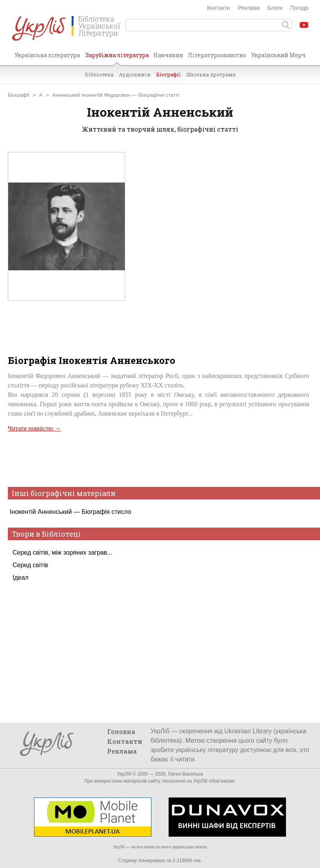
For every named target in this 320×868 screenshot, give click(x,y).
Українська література (47, 55)
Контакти (218, 8)
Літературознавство (217, 55)
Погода (299, 8)
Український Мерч (278, 55)
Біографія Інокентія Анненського (92, 360)
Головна (121, 731)
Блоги (275, 8)
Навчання (168, 55)
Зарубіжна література (117, 58)
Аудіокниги (135, 74)
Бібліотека (99, 74)
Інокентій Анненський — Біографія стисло (71, 512)
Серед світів (30, 565)
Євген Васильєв (186, 774)
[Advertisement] (158, 459)
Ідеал (21, 578)
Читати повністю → (34, 428)
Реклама (249, 8)
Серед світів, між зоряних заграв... (62, 552)
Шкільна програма (211, 74)
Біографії (168, 74)
